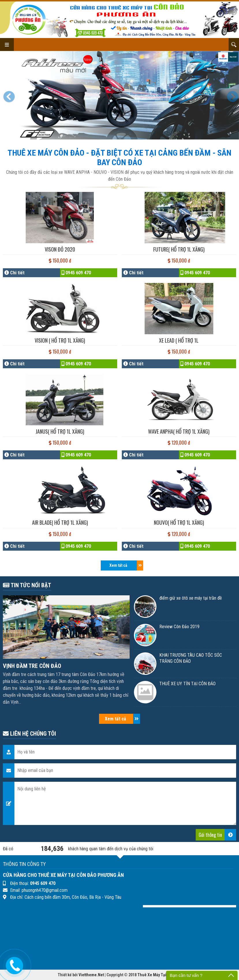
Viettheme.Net (91, 975)
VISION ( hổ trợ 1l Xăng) (60, 340)
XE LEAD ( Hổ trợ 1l (179, 340)
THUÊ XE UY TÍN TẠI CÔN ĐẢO (187, 684)
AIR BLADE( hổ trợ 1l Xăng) (60, 522)
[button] (10, 95)
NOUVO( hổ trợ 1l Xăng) (179, 522)
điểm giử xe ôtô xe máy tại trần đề (191, 598)
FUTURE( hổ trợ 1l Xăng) (179, 249)
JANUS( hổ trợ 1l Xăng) (60, 431)
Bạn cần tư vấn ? (186, 975)
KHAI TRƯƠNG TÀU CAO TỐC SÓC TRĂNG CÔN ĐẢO (191, 658)
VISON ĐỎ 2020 (60, 249)
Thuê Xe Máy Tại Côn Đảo (159, 975)
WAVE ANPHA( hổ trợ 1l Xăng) (179, 431)
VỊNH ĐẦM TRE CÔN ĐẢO (32, 666)
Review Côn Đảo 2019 (179, 627)
